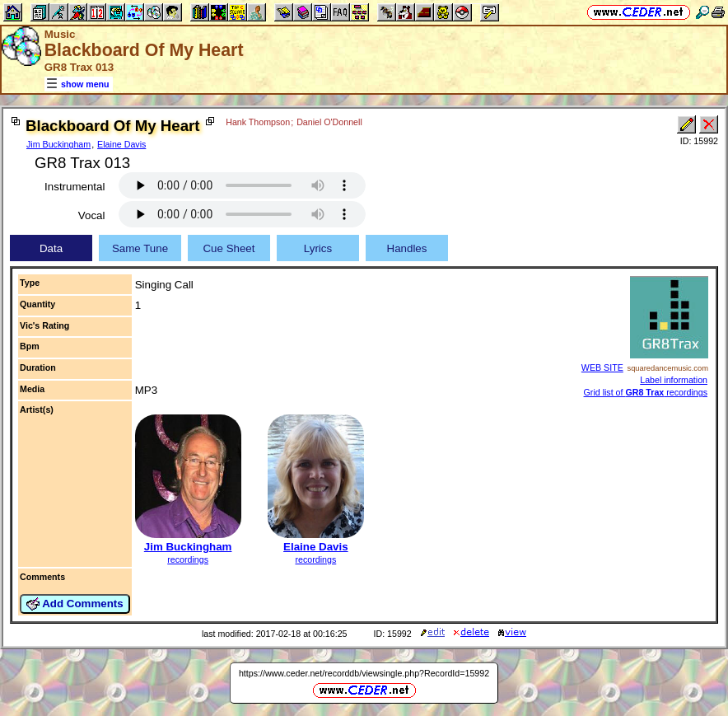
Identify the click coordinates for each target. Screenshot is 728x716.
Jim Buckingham (58, 144)
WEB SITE (602, 367)
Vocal (92, 215)
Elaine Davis (121, 144)
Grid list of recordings (646, 392)
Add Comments (75, 604)
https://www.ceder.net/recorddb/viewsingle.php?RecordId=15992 (364, 673)
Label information (674, 380)
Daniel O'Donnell (329, 122)
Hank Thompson (258, 122)
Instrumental (75, 187)
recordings (188, 559)
